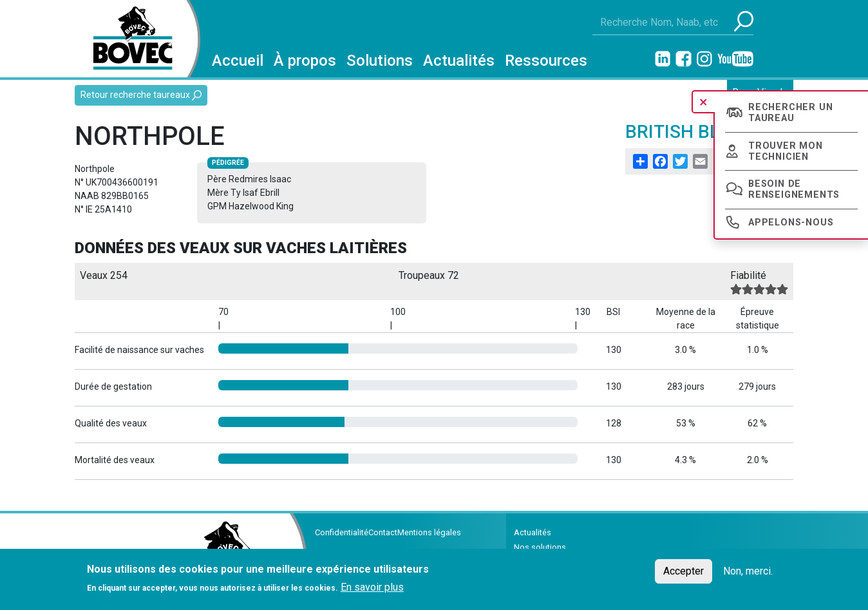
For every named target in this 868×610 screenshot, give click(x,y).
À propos (305, 61)
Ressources (546, 61)
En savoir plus (372, 587)
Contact (383, 532)
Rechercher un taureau (790, 113)
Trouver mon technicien (786, 151)
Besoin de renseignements (794, 189)
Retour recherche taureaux (141, 95)
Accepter (684, 571)
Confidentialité (342, 532)
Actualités (459, 61)
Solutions (380, 61)
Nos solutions (540, 547)
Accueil (238, 61)
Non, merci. (748, 571)
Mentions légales (429, 532)
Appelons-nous (791, 223)
